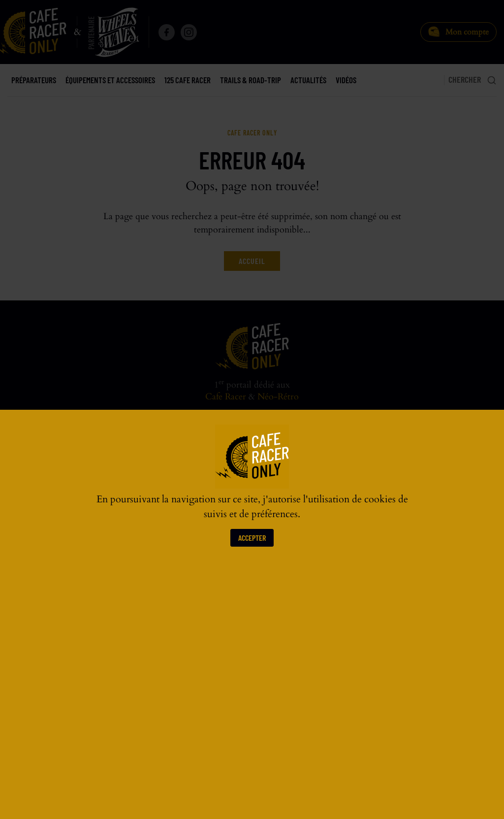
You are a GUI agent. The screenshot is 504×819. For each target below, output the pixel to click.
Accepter (252, 538)
